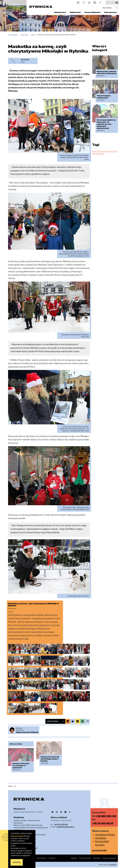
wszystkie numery (100, 848)
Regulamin (74, 856)
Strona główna (13, 35)
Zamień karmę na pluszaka (104, 146)
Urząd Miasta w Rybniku (105, 832)
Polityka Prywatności (85, 856)
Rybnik (94, 146)
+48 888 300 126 (106, 814)
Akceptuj (17, 862)
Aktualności (24, 35)
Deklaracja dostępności (109, 856)
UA (112, 3)
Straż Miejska (101, 836)
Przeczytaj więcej (17, 836)
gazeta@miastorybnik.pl (65, 824)
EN (108, 3)
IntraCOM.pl (113, 862)
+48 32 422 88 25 (103, 821)
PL (117, 3)
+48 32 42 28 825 (61, 822)
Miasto (33, 35)
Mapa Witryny (97, 856)
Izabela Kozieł (100, 149)
